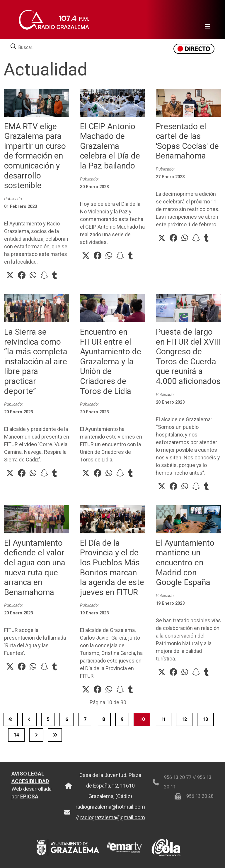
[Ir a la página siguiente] (36, 735)
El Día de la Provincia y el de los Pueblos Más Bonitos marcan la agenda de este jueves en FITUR (112, 568)
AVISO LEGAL (28, 778)
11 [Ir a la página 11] (163, 719)
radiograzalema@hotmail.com (110, 811)
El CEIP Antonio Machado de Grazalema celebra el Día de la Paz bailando (110, 146)
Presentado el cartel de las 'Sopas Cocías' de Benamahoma (187, 141)
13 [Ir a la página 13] (205, 719)
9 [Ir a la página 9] (122, 719)
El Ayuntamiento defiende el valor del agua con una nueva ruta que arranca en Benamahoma (35, 568)
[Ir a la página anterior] (29, 719)
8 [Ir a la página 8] (104, 719)
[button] (10, 275)
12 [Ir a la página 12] (184, 719)
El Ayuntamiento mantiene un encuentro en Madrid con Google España (185, 563)
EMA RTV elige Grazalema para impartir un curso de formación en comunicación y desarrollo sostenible (35, 156)
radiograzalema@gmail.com (113, 822)
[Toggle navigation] (206, 20)
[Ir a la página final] (55, 735)
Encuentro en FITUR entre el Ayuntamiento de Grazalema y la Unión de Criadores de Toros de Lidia (111, 361)
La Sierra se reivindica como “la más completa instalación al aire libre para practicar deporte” (36, 361)
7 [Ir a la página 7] (85, 719)
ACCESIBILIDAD (30, 786)
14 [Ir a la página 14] (16, 735)
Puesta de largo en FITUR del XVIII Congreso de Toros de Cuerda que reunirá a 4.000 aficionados (188, 357)
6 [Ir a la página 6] (67, 719)
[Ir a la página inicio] (11, 719)
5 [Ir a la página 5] (48, 719)
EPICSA (29, 801)
